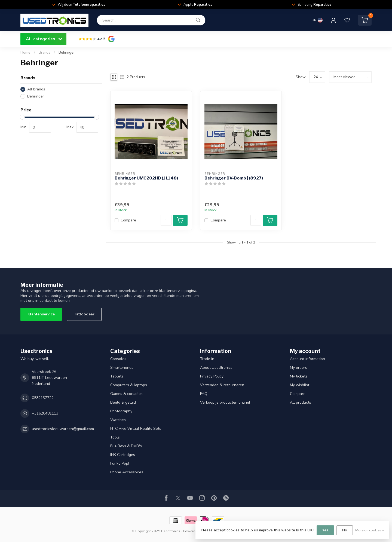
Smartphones (122, 368)
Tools (115, 437)
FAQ (204, 394)
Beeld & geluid (123, 402)
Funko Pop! (120, 463)
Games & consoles (126, 394)
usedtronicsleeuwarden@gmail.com (63, 429)
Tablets (117, 376)
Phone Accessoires (127, 472)
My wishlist (300, 385)
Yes (325, 530)
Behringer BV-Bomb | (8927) (234, 178)
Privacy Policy (212, 376)
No (345, 530)
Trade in (207, 359)
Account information (307, 359)
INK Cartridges (123, 455)
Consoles (118, 359)
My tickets (299, 376)
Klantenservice (41, 314)
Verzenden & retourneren (222, 385)
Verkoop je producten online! (225, 402)
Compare (128, 220)
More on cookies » (370, 530)
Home (25, 53)
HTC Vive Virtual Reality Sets (136, 429)
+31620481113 (45, 413)
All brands (36, 89)
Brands (45, 53)
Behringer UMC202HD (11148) (146, 178)
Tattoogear (84, 314)
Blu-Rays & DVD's (126, 446)
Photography (121, 411)
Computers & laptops (129, 385)
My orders (298, 368)
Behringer (67, 53)
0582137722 (43, 398)
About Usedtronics (216, 368)
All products (301, 402)
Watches (118, 420)
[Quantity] (166, 220)
